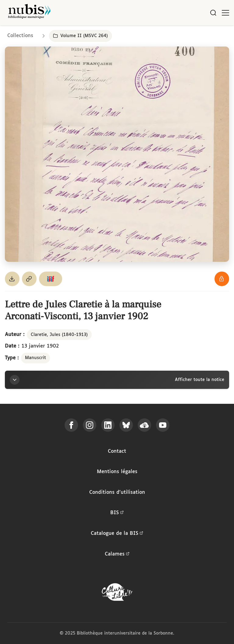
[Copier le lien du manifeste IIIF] (51, 279)
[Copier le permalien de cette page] (29, 279)
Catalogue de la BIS (117, 534)
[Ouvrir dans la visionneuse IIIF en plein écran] (117, 154)
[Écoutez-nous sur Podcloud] (144, 425)
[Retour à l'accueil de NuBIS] (29, 13)
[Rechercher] (213, 13)
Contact (117, 451)
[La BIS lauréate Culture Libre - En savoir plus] (117, 593)
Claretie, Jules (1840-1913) (59, 335)
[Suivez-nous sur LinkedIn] (108, 425)
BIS (117, 513)
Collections (20, 36)
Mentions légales (117, 472)
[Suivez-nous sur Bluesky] (126, 425)
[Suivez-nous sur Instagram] (90, 425)
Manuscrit (35, 358)
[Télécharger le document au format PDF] (12, 279)
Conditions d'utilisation (117, 492)
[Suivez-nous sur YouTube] (163, 425)
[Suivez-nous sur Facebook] (71, 425)
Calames (117, 554)
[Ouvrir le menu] (225, 13)
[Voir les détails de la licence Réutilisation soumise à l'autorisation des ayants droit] (222, 279)
